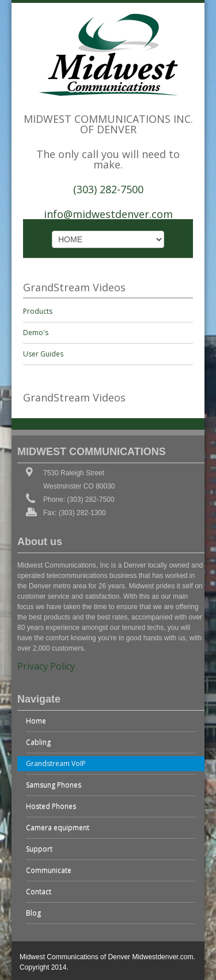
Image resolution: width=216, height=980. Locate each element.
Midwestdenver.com (162, 957)
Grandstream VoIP (56, 763)
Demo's (36, 333)
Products (38, 311)
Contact (39, 891)
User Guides (43, 354)
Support (39, 849)
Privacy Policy (46, 666)
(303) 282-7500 (108, 189)
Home (36, 721)
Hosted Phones (51, 806)
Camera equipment (58, 827)
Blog (33, 913)
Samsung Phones (54, 785)
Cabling (38, 742)
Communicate (49, 870)
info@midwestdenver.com (108, 214)
